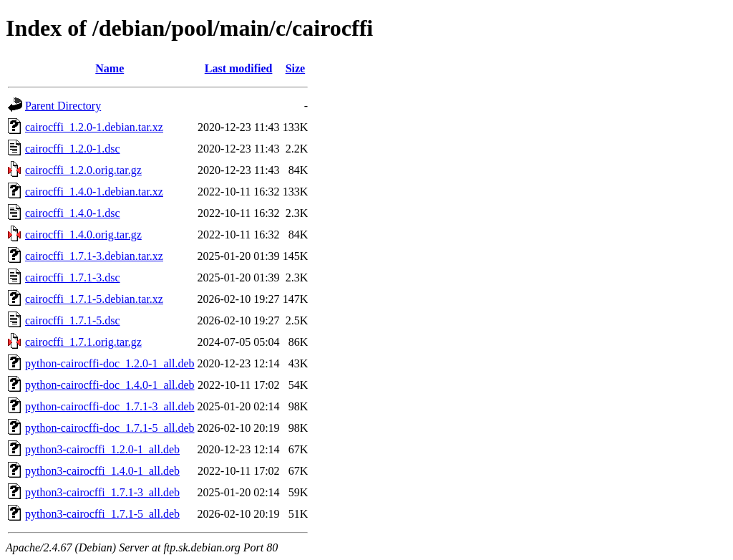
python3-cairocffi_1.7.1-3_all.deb (102, 492)
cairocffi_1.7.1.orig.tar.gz (83, 342)
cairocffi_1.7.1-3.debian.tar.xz (94, 256)
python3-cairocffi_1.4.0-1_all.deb (102, 471)
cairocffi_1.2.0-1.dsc (73, 149)
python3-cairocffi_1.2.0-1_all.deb (102, 449)
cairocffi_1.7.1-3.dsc (73, 277)
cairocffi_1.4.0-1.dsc (73, 213)
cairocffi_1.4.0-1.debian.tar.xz (94, 192)
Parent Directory (63, 106)
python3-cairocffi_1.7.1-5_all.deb (102, 514)
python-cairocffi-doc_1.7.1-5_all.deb (110, 428)
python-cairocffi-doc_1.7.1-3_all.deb (110, 406)
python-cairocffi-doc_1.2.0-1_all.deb (110, 363)
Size (296, 68)
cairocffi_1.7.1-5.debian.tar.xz (94, 299)
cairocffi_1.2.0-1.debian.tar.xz (94, 127)
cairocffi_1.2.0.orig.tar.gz (83, 170)
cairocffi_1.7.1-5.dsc (73, 320)
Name (110, 68)
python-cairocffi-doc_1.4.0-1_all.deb (110, 385)
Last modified (239, 68)
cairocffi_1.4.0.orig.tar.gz (83, 235)
